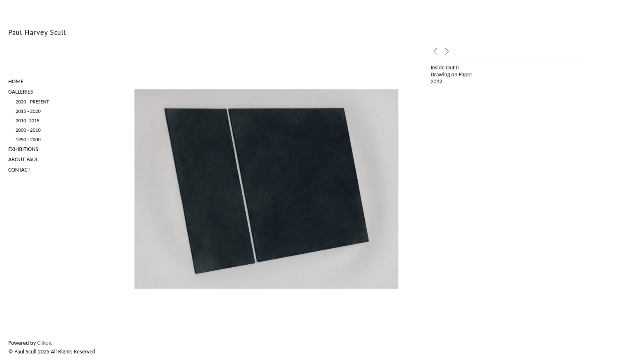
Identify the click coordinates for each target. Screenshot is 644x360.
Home (16, 81)
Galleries (21, 92)
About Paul (23, 159)
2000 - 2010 (28, 130)
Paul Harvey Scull (37, 32)
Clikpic (45, 343)
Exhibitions (23, 149)
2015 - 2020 (28, 111)
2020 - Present (32, 102)
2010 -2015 (28, 120)
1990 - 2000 (28, 139)
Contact (19, 170)
